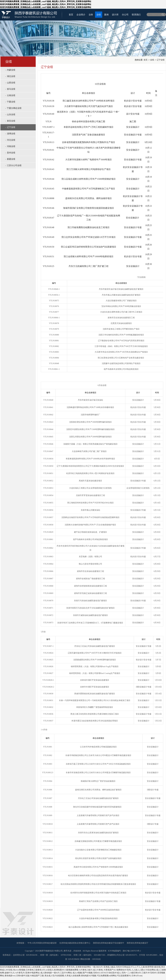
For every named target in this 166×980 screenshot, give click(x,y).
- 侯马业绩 (10, 89)
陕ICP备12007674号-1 (132, 951)
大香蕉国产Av (110, 970)
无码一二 (125, 973)
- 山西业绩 (10, 83)
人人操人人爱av (138, 970)
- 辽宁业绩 (10, 127)
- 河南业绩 (10, 146)
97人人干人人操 (138, 967)
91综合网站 (151, 970)
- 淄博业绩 (10, 134)
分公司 (125, 15)
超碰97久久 (10, 973)
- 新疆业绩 (10, 159)
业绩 (99, 15)
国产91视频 (87, 973)
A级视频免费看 (72, 970)
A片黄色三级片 (86, 970)
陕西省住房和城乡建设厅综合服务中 (109, 943)
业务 (91, 15)
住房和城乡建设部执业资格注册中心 (75, 943)
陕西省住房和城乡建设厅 (138, 943)
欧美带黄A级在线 (153, 967)
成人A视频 (77, 973)
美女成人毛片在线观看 (54, 976)
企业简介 (81, 15)
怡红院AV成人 (115, 973)
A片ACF (104, 973)
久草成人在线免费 (72, 976)
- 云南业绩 (10, 95)
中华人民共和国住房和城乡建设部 (42, 943)
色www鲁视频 (19, 970)
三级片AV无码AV (149, 973)
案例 (106, 15)
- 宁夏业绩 (10, 102)
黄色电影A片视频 (89, 976)
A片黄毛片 (20, 973)
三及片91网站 (66, 973)
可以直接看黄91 (124, 976)
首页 (71, 15)
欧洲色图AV (59, 970)
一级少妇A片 (97, 967)
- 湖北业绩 (10, 76)
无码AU (96, 973)
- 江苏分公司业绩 (13, 165)
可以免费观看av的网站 (107, 976)
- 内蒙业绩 (10, 70)
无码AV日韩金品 (123, 967)
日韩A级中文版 (23, 976)
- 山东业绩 (10, 114)
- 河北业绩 (10, 140)
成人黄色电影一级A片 (50, 973)
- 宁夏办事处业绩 (13, 108)
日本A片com (137, 976)
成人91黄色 (98, 970)
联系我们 (136, 15)
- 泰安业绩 (10, 121)
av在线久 (49, 970)
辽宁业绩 (161, 60)
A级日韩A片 (136, 973)
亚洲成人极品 (109, 967)
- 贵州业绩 (10, 153)
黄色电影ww (10, 976)
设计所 (115, 15)
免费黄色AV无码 (123, 970)
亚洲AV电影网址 (32, 973)
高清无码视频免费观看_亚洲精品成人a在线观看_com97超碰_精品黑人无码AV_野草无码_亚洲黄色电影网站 (46, 967)
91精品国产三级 (37, 976)
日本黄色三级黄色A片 (35, 970)
